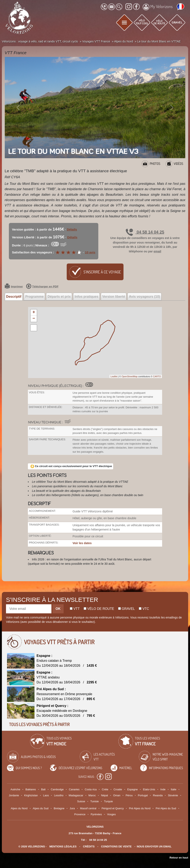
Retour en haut (179, 858)
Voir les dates (82, 543)
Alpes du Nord (19, 808)
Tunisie (94, 801)
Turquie (108, 801)
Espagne (132, 789)
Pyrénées (96, 814)
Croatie (118, 789)
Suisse (81, 801)
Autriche (15, 789)
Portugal (143, 795)
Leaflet (114, 376)
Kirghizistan (31, 795)
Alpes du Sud (41, 808)
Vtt (75, 609)
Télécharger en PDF (42, 287)
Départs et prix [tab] (59, 297)
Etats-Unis (149, 789)
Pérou (129, 795)
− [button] (34, 319)
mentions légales (63, 846)
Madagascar (76, 795)
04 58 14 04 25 (145, 232)
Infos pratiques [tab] (86, 297)
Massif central (88, 808)
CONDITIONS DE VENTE (116, 846)
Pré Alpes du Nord (140, 808)
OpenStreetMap (129, 376)
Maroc (92, 795)
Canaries (74, 789)
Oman (117, 795)
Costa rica (91, 789)
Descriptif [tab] (14, 297)
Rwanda (158, 795)
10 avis (90, 252)
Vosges (111, 814)
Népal (104, 795)
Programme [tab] (34, 297)
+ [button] (34, 313)
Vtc (144, 609)
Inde (163, 789)
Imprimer (14, 287)
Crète (105, 789)
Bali (43, 789)
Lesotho (59, 795)
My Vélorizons (158, 7)
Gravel (126, 609)
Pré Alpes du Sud (166, 808)
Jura (72, 808)
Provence (80, 814)
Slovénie (173, 795)
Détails (72, 229)
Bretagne (59, 808)
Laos (46, 795)
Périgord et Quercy (113, 808)
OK (58, 609)
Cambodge (57, 789)
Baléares (31, 789)
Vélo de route (99, 609)
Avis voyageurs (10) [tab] (144, 297)
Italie (174, 789)
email (157, 251)
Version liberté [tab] (114, 297)
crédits (89, 846)
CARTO (157, 376)
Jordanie (14, 795)
